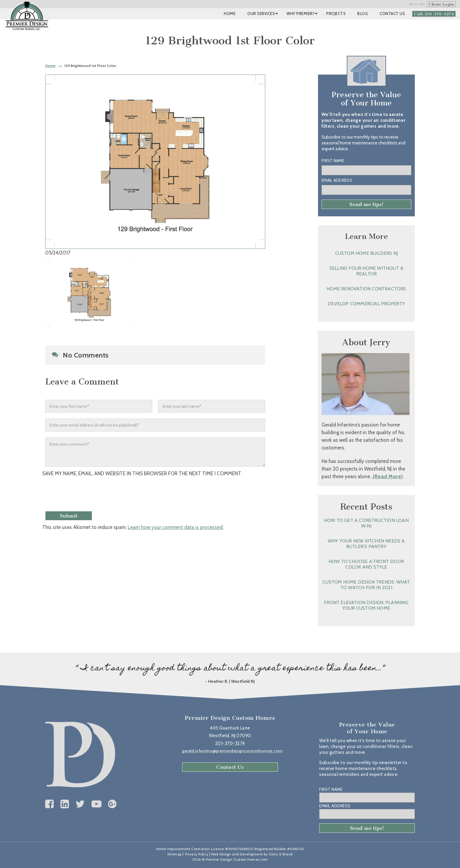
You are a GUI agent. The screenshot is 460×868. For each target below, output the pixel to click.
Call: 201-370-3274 (434, 14)
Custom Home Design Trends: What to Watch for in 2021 (366, 585)
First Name (333, 161)
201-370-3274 (230, 743)
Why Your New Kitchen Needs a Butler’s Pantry (366, 544)
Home (50, 66)
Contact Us (230, 767)
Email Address (337, 180)
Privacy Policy (197, 854)
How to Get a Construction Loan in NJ (366, 523)
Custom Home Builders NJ (367, 253)
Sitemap (174, 854)
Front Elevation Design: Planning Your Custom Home (366, 605)
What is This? (417, 4)
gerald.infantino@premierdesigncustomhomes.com (232, 751)
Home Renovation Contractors (366, 289)
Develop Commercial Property (366, 304)
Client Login (441, 4)
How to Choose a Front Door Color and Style (366, 564)
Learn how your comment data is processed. (176, 527)
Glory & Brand (281, 854)
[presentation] (91, 495)
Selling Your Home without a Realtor (366, 271)
